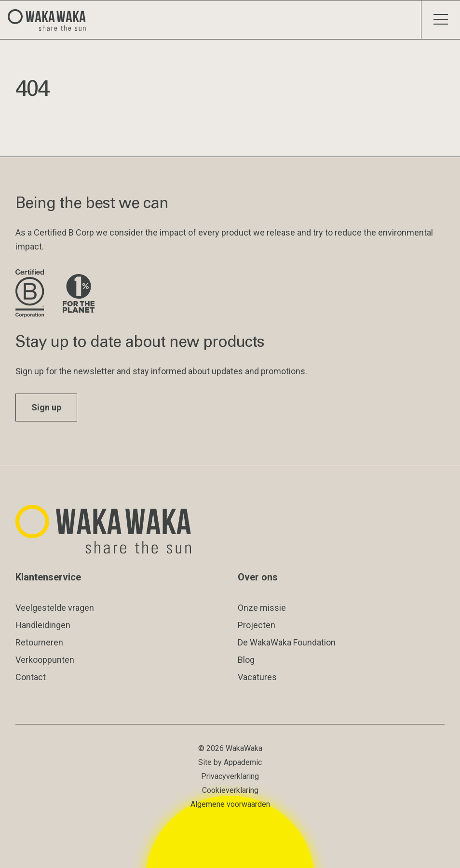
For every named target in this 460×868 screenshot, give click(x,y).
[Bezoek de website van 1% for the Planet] (79, 294)
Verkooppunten (45, 660)
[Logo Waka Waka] (51, 20)
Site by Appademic (230, 762)
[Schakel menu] (440, 20)
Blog (246, 660)
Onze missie (262, 608)
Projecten (257, 625)
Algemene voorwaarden (230, 804)
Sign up (46, 407)
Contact (31, 677)
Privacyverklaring (230, 776)
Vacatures (257, 677)
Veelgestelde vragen (55, 608)
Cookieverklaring (230, 790)
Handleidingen (43, 625)
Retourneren (39, 642)
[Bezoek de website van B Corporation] (31, 294)
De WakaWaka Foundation (287, 642)
